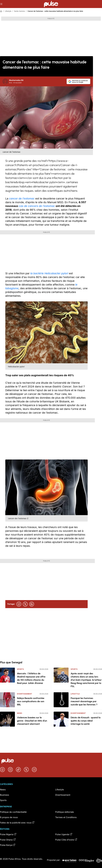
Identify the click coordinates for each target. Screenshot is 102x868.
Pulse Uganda (64, 834)
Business (5, 795)
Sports (20, 669)
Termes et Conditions (66, 817)
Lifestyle (8, 11)
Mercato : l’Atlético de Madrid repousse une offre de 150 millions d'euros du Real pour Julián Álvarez (31, 678)
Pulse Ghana (8, 840)
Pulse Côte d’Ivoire (66, 840)
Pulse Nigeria (8, 834)
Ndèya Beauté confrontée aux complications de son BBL (31, 701)
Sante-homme (19, 11)
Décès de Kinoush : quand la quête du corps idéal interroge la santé (86, 721)
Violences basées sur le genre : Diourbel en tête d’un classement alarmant (32, 721)
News (20, 713)
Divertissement (25, 694)
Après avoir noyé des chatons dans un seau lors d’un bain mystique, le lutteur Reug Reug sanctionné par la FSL (86, 680)
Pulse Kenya (8, 845)
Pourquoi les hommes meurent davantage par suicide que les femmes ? (84, 701)
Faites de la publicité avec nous (17, 823)
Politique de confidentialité (13, 812)
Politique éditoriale (65, 812)
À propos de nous (9, 817)
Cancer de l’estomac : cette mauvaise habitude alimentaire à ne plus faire (55, 11)
